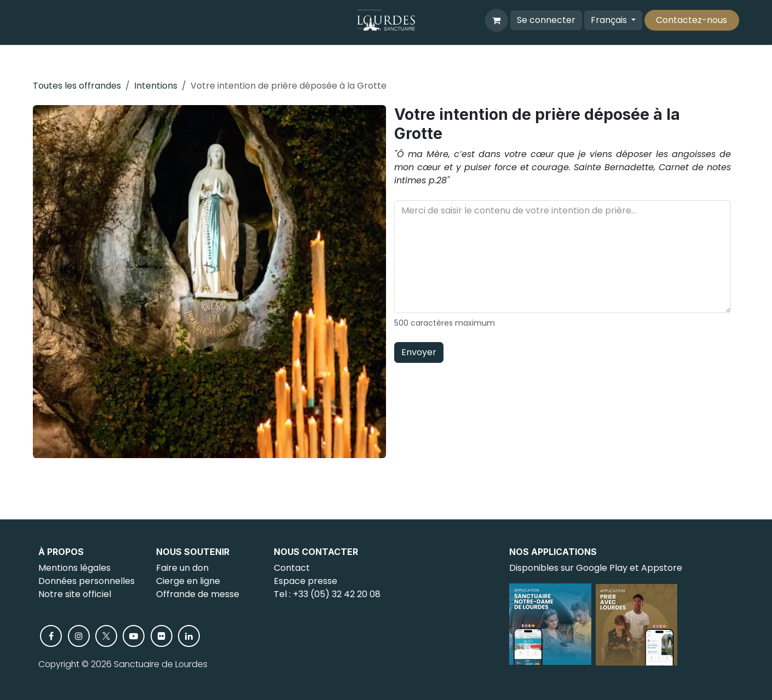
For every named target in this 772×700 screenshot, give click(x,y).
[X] (106, 636)
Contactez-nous (692, 20)
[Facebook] (51, 636)
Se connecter (546, 20)
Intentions (156, 86)
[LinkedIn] (189, 636)
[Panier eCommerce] (497, 20)
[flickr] (162, 636)
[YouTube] (134, 636)
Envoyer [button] (419, 352)
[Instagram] (79, 636)
